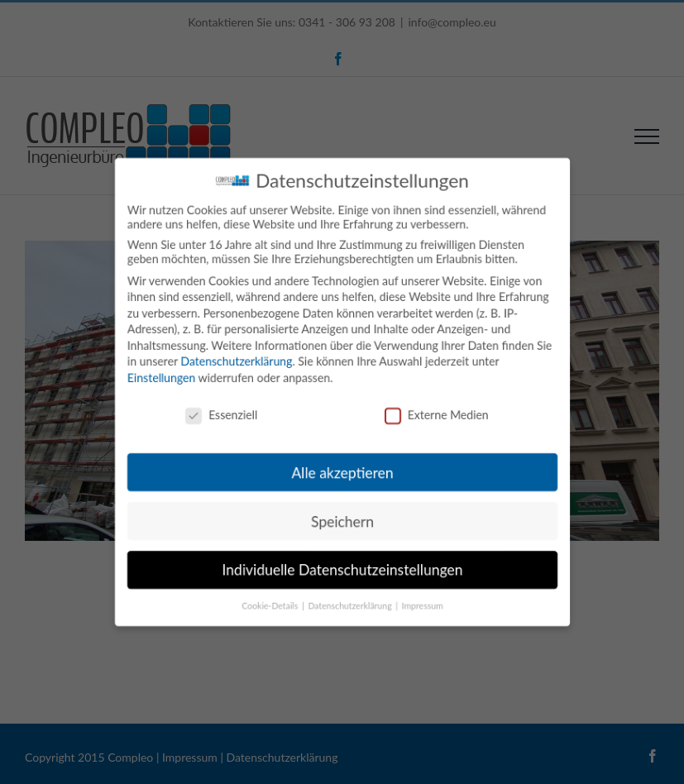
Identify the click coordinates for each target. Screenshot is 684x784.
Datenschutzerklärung (235, 361)
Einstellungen (161, 378)
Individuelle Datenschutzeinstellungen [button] (342, 570)
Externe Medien (436, 415)
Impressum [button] (422, 606)
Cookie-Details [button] (270, 606)
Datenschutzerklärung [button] (351, 606)
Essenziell (220, 415)
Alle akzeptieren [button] (342, 473)
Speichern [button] (342, 521)
